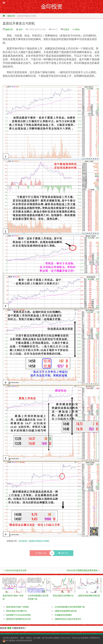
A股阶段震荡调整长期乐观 (66, 611)
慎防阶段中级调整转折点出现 (18, 619)
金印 (21, 29)
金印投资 (23, 541)
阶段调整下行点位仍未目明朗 (18, 615)
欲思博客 (84, 638)
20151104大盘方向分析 (16, 570)
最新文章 (11, 16)
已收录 (66, 29)
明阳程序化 (95, 638)
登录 (9, 628)
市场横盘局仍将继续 (63, 615)
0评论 (77, 29)
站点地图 (37, 638)
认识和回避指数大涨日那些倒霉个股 (70, 607)
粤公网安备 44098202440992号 (19, 641)
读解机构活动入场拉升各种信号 (68, 619)
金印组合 (6, 638)
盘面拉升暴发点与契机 (19, 23)
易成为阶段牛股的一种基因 (17, 607)
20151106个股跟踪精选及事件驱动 (82, 570)
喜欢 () (41, 553)
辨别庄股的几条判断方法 (16, 611)
